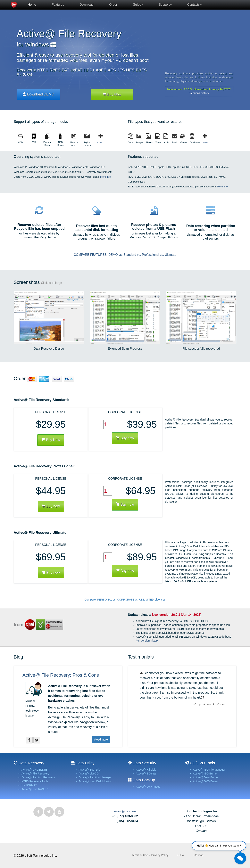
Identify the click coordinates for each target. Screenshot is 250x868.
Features (58, 5)
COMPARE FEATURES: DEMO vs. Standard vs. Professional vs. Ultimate (125, 255)
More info (105, 177)
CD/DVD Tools (202, 763)
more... (101, 142)
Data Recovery (31, 763)
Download (87, 5)
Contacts (194, 5)
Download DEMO (38, 94)
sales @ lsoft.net (125, 811)
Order (113, 5)
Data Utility (85, 763)
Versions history (199, 93)
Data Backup (144, 780)
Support (165, 5)
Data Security (144, 763)
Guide (138, 5)
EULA (181, 855)
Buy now (125, 438)
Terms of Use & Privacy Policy (150, 855)
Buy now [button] (51, 506)
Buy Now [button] (51, 440)
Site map (198, 855)
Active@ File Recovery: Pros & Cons (61, 675)
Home (32, 5)
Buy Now (112, 94)
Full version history (147, 641)
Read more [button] (101, 740)
